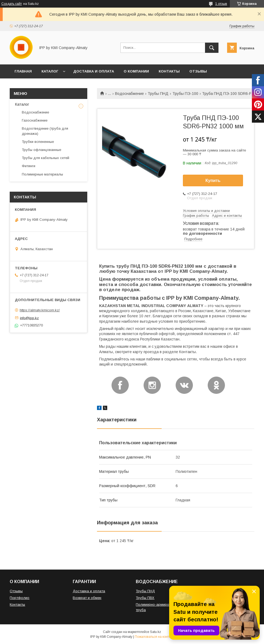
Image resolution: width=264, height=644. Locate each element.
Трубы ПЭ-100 (185, 94)
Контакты (17, 605)
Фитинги (29, 166)
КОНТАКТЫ (169, 71)
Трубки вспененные (38, 142)
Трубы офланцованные (41, 150)
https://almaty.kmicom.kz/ (40, 310)
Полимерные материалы (42, 174)
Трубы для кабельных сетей (46, 158)
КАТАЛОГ (50, 71)
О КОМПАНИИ (136, 71)
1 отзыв (221, 4)
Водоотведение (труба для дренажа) (45, 131)
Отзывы (16, 591)
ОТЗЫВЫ (198, 71)
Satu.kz (156, 632)
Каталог (22, 104)
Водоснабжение (129, 94)
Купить (213, 180)
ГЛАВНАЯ (23, 71)
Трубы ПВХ (145, 598)
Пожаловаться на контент (154, 637)
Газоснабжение (35, 120)
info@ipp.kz (29, 318)
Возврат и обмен (87, 598)
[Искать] (212, 48)
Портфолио (20, 598)
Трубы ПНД (158, 94)
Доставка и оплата (89, 591)
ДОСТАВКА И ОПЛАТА (94, 71)
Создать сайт (12, 4)
